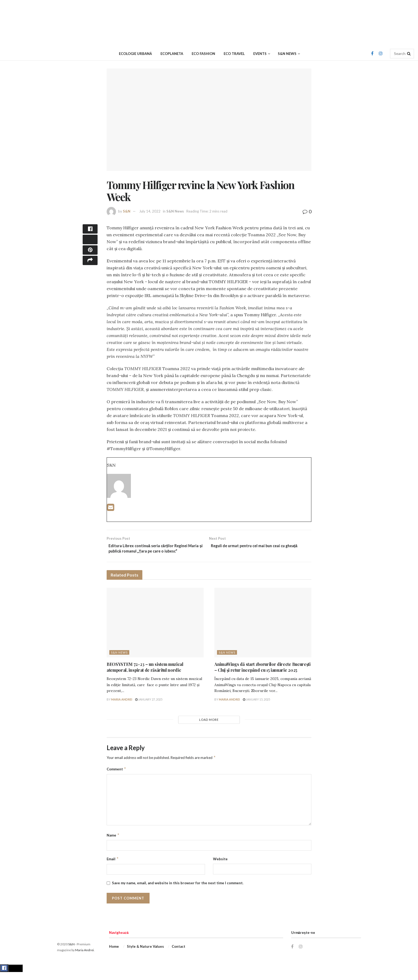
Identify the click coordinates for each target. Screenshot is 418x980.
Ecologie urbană (135, 54)
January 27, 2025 (149, 707)
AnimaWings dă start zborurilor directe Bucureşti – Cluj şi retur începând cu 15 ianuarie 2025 (262, 675)
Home (114, 954)
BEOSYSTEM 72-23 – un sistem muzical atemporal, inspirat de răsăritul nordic (145, 675)
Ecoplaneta (172, 54)
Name (113, 843)
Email (113, 867)
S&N (127, 211)
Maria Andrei (122, 707)
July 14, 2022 (150, 211)
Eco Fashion (203, 54)
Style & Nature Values (145, 954)
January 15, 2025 (256, 707)
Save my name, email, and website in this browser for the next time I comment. (178, 891)
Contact (178, 954)
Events (260, 54)
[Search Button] (409, 54)
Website (220, 867)
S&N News (287, 54)
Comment (116, 777)
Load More (209, 728)
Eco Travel (234, 54)
